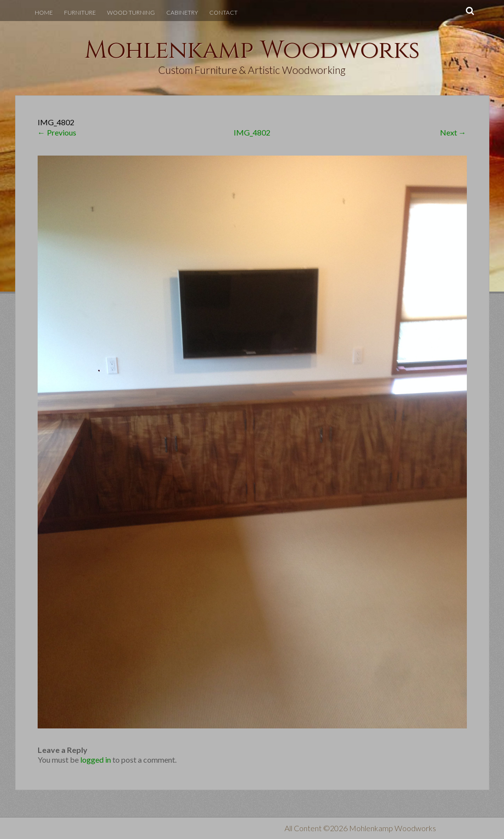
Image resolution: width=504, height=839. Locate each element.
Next (453, 132)
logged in (96, 760)
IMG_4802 (252, 132)
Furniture (80, 12)
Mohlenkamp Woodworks (252, 50)
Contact (223, 12)
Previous (57, 132)
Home (44, 12)
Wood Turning (131, 12)
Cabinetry (182, 12)
